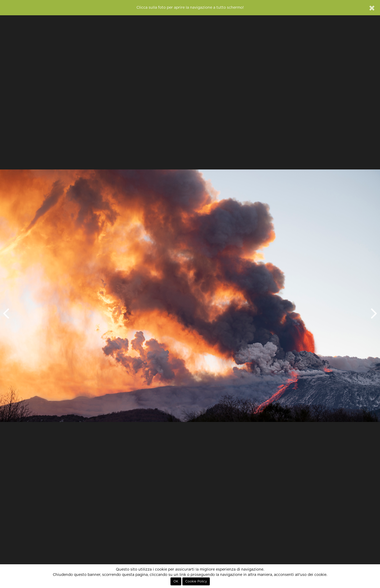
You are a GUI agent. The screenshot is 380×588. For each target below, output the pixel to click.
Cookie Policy (196, 581)
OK (176, 581)
